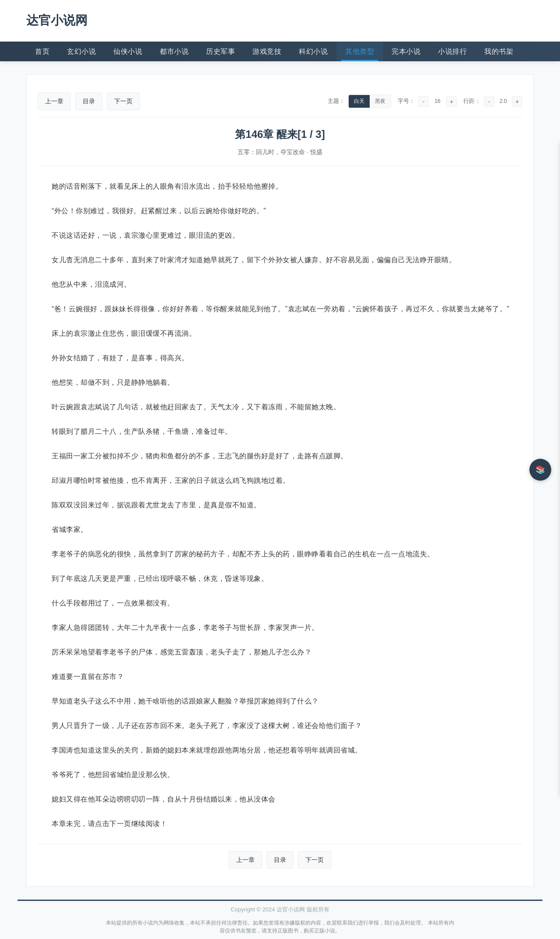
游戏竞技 (267, 51)
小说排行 (452, 51)
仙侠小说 (128, 51)
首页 (42, 51)
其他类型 (360, 51)
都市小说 (174, 51)
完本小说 (406, 51)
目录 (89, 101)
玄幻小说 (81, 51)
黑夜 (380, 101)
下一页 (123, 101)
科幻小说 (313, 51)
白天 (359, 101)
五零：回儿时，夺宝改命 (271, 152)
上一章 (54, 101)
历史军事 (220, 51)
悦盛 (316, 152)
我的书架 (499, 51)
